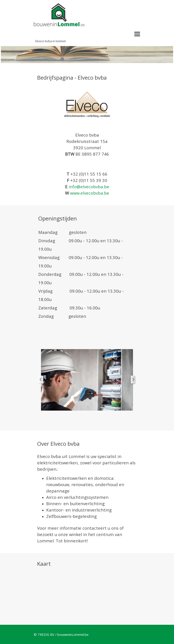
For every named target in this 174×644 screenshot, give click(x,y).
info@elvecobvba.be (89, 187)
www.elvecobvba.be (90, 193)
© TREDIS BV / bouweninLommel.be (61, 634)
